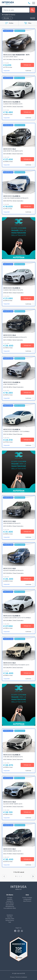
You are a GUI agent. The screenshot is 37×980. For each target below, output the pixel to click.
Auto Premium (27, 901)
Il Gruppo (10, 898)
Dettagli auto (27, 65)
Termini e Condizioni (21, 977)
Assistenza (10, 915)
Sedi (10, 922)
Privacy (12, 977)
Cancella (33, 18)
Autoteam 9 (10, 901)
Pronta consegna (27, 898)
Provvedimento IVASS (10, 908)
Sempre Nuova (10, 920)
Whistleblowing (10, 906)
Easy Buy (10, 917)
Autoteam (10, 899)
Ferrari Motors (10, 903)
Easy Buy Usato (10, 919)
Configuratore (27, 899)
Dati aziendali (10, 905)
